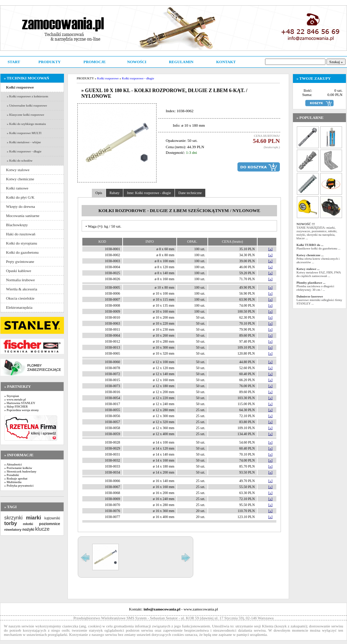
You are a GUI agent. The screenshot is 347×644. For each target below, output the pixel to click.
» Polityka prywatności (19, 486)
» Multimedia (13, 482)
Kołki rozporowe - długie (138, 78)
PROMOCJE (95, 62)
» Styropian (12, 396)
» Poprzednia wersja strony (22, 410)
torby (11, 523)
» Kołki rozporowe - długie (24, 151)
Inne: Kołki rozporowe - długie (149, 193)
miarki (34, 518)
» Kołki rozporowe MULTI (24, 133)
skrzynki (13, 518)
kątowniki (52, 518)
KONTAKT (226, 62)
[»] (270, 249)
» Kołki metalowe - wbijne (23, 142)
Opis (99, 193)
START (14, 62)
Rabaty (114, 193)
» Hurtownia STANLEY (20, 403)
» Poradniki (12, 475)
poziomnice (50, 524)
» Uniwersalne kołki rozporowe (27, 106)
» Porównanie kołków (18, 468)
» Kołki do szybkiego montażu (26, 124)
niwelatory (13, 529)
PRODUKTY (50, 62)
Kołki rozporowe (108, 78)
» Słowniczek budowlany (20, 471)
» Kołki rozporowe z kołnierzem (27, 96)
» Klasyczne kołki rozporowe (25, 115)
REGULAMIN (181, 62)
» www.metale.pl (15, 399)
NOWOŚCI (137, 62)
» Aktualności (13, 464)
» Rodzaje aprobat (16, 479)
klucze (42, 529)
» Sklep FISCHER (16, 407)
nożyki (28, 529)
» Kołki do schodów (19, 161)
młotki (28, 524)
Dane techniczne (190, 193)
